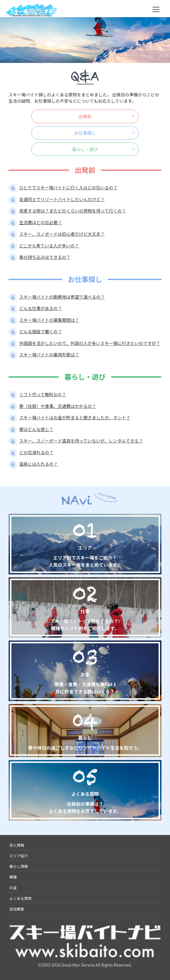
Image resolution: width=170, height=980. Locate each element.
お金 (13, 887)
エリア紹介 (19, 856)
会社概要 (17, 909)
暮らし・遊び (85, 149)
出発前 (85, 116)
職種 (13, 877)
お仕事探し (85, 133)
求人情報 (17, 845)
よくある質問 (21, 898)
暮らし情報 (19, 866)
